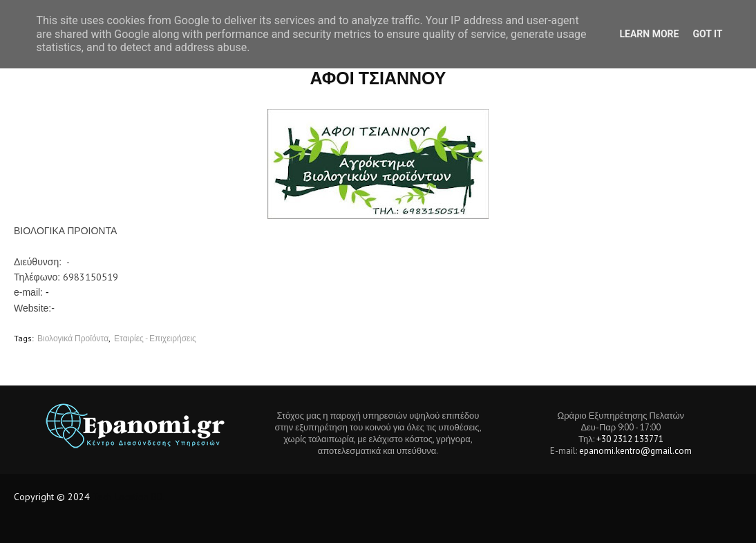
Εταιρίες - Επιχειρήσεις (155, 338)
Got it (707, 34)
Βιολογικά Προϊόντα (73, 338)
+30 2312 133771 (630, 439)
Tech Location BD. (129, 497)
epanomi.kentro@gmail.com (635, 451)
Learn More (649, 34)
